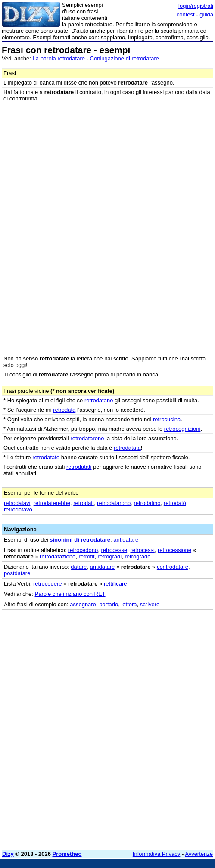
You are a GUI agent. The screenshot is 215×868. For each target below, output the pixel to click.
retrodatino (147, 503)
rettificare (115, 584)
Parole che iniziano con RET (70, 594)
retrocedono (83, 550)
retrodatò (175, 503)
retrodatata (127, 448)
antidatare (126, 540)
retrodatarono (87, 438)
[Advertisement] (107, 783)
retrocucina (167, 419)
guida (206, 14)
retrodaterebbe (52, 503)
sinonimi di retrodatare (80, 540)
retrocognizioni (182, 429)
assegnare (83, 604)
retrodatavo (18, 509)
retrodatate (46, 457)
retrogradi (110, 556)
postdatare (17, 573)
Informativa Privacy (157, 854)
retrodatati (79, 467)
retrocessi (142, 550)
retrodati (84, 503)
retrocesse (114, 550)
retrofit (86, 556)
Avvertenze (199, 854)
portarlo (109, 604)
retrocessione (174, 550)
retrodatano (99, 400)
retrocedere (47, 584)
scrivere (150, 604)
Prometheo (67, 854)
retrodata (64, 410)
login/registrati (196, 6)
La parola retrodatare (59, 58)
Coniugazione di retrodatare (125, 58)
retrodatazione (58, 556)
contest (186, 14)
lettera (129, 604)
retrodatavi (17, 503)
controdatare (173, 567)
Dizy (8, 854)
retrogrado (137, 556)
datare (79, 567)
